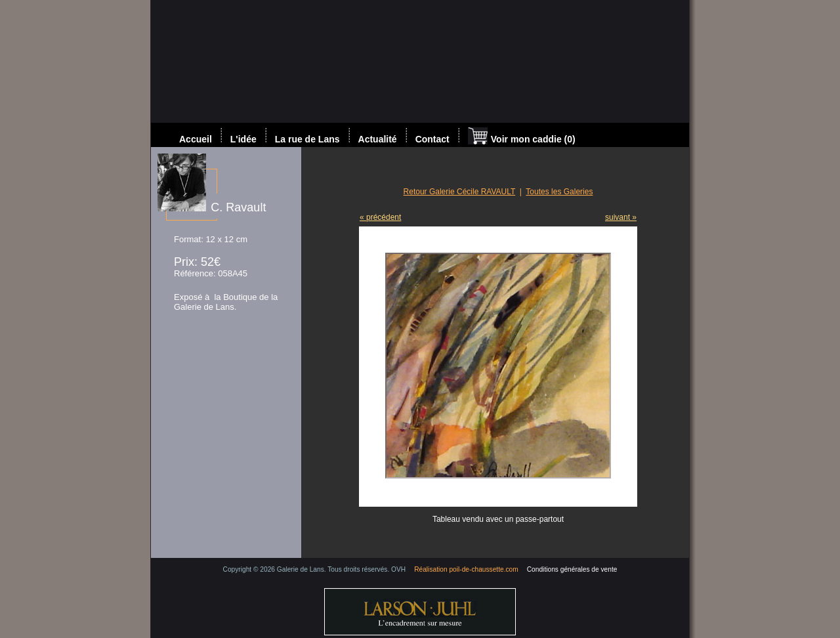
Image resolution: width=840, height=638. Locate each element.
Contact (432, 139)
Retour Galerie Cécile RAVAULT (460, 192)
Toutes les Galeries (559, 192)
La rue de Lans (307, 139)
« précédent (380, 217)
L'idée (243, 139)
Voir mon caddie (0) (522, 137)
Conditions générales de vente (572, 569)
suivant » (621, 217)
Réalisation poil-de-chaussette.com (466, 569)
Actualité (378, 139)
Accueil (196, 139)
